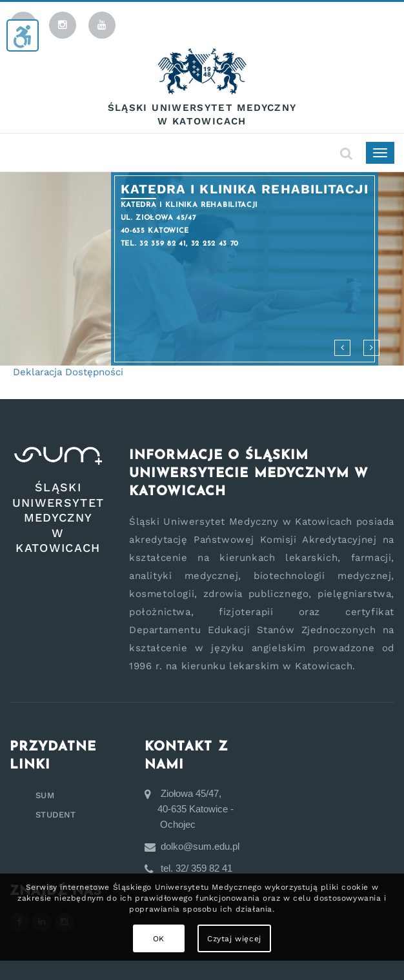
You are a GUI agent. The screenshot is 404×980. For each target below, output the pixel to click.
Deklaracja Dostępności (68, 372)
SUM (45, 795)
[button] (342, 348)
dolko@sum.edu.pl (197, 846)
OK (159, 939)
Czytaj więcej (234, 939)
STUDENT (56, 815)
